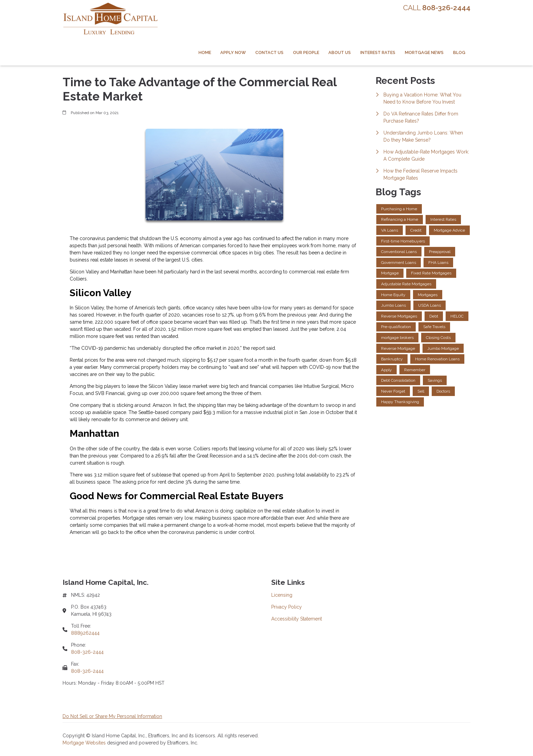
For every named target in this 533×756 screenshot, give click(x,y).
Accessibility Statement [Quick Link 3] (297, 619)
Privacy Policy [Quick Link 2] (287, 607)
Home (205, 52)
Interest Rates (378, 52)
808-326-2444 (87, 652)
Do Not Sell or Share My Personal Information (112, 716)
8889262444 (85, 633)
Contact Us (269, 52)
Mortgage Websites (85, 743)
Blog (459, 52)
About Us (340, 52)
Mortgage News (424, 52)
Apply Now (233, 52)
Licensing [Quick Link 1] (282, 595)
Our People (306, 52)
